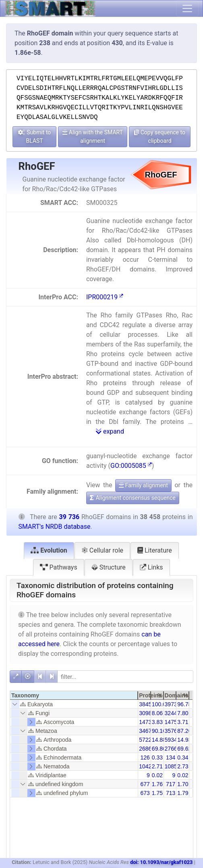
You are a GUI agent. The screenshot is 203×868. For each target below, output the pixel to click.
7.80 (183, 713)
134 (171, 757)
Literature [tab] (155, 550)
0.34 (183, 757)
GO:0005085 (131, 466)
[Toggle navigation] (187, 8)
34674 (147, 731)
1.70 (183, 784)
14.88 (159, 740)
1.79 (183, 793)
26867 (147, 749)
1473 (145, 722)
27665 (173, 749)
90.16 (159, 731)
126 (145, 757)
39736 (173, 704)
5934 (171, 740)
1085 (171, 766)
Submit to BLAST (35, 137)
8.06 (157, 713)
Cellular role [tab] (102, 550)
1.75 (157, 793)
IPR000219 (105, 297)
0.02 (157, 775)
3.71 (183, 722)
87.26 (184, 731)
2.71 (157, 766)
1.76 (157, 784)
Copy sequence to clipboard (160, 137)
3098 (145, 713)
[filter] (125, 677)
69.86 (159, 749)
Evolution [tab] (49, 550)
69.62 (184, 749)
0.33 (157, 757)
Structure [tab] (109, 567)
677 (145, 784)
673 (145, 793)
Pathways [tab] (59, 567)
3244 (171, 713)
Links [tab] (151, 567)
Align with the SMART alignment (93, 137)
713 (171, 793)
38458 (147, 704)
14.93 (184, 740)
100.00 (161, 704)
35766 (173, 731)
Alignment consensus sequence (133, 498)
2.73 (183, 766)
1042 (145, 766)
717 (171, 784)
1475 (171, 722)
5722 (145, 740)
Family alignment (143, 485)
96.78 (184, 704)
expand (110, 431)
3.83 (157, 722)
